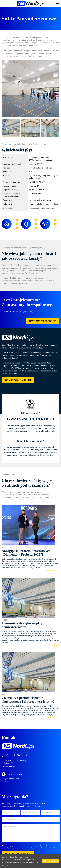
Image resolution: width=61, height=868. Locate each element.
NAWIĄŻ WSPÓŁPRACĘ (42, 321)
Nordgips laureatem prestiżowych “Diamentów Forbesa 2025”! (26, 553)
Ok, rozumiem (50, 861)
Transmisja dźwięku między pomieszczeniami (22, 625)
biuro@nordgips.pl (9, 766)
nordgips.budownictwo (10, 778)
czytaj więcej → (53, 570)
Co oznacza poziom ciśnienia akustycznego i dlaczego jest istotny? (28, 700)
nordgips (5, 781)
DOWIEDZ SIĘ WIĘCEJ (18, 380)
